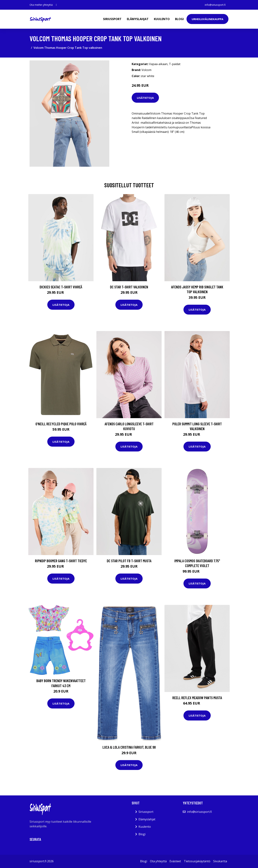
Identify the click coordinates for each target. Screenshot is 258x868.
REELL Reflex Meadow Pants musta (197, 698)
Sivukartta (220, 861)
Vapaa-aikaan (158, 64)
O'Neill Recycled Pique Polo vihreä (61, 424)
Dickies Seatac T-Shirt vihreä (61, 287)
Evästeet (175, 861)
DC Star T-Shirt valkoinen (129, 287)
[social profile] (56, 5)
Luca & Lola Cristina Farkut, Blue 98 (129, 747)
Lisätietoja (145, 98)
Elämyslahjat (138, 19)
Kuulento (162, 19)
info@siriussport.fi (215, 5)
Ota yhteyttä (158, 861)
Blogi (179, 19)
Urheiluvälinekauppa (207, 19)
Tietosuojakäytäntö (197, 861)
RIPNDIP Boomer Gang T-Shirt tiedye (61, 561)
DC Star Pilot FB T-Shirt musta (129, 561)
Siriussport (112, 19)
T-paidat (175, 64)
